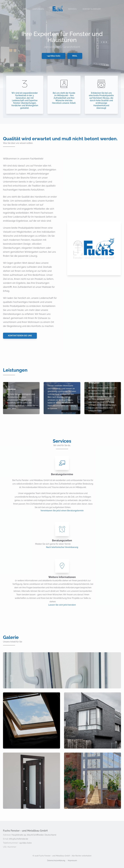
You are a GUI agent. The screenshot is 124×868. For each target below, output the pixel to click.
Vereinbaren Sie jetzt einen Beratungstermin (62, 511)
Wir (25, 9)
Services (72, 9)
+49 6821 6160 (54, 56)
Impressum (72, 860)
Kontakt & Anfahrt (92, 9)
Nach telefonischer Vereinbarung (62, 547)
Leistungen (38, 9)
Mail (75, 56)
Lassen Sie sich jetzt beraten (62, 605)
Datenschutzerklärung (56, 860)
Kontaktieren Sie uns (20, 336)
